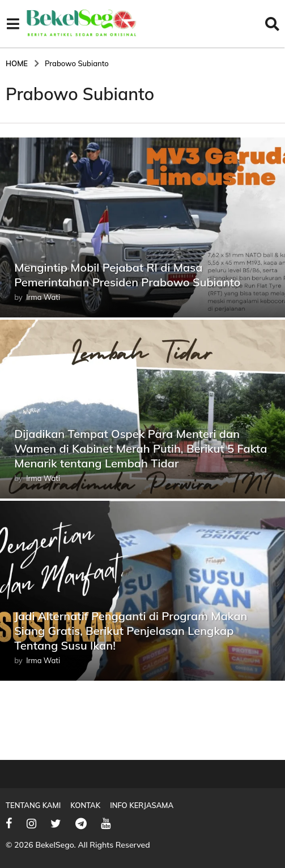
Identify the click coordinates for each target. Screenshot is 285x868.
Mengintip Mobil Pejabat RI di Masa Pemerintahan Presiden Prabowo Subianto (139, 274)
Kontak (85, 805)
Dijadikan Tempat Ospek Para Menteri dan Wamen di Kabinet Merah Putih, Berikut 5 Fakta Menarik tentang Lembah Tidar (138, 448)
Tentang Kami (33, 805)
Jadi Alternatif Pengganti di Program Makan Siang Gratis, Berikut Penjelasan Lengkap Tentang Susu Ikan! (142, 631)
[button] (13, 24)
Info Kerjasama (142, 805)
